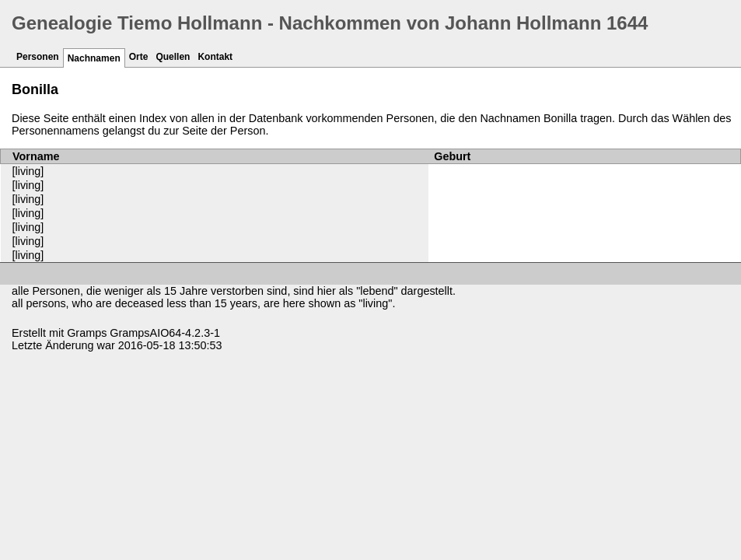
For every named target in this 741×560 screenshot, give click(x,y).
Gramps (87, 333)
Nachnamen (94, 58)
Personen (38, 57)
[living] (28, 171)
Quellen (173, 57)
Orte (139, 57)
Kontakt (215, 57)
